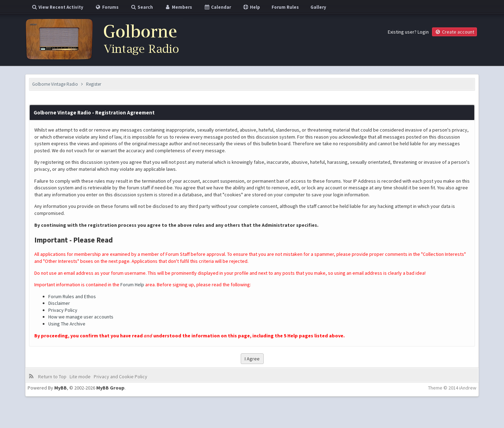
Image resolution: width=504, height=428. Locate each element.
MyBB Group (110, 388)
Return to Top (52, 377)
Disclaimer (59, 303)
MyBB (61, 388)
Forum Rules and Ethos (72, 296)
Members (178, 7)
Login (423, 32)
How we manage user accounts (81, 317)
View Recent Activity (57, 7)
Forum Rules (285, 7)
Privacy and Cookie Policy (121, 377)
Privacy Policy (63, 310)
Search (142, 7)
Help (251, 7)
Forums (107, 7)
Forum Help (132, 285)
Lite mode (80, 377)
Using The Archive (67, 324)
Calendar (217, 7)
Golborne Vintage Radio (55, 84)
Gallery (318, 7)
